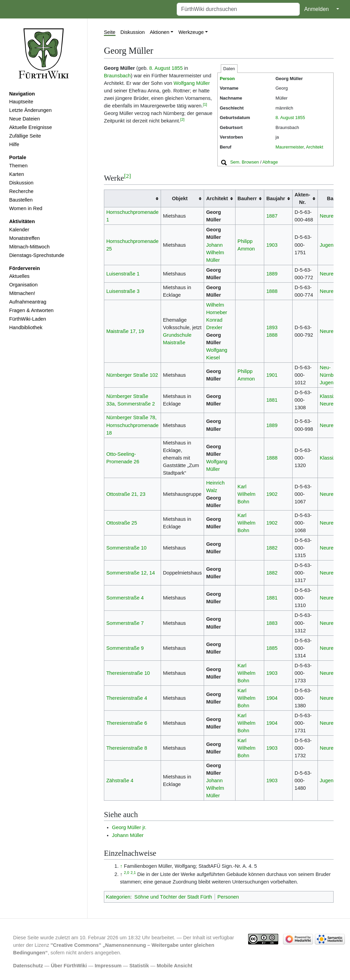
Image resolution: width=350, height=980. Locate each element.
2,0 (127, 873)
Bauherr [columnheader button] (247, 198)
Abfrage (270, 162)
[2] (182, 119)
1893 (272, 327)
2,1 (133, 873)
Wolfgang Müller (192, 83)
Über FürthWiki (69, 966)
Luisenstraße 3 (123, 291)
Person (227, 79)
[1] (205, 104)
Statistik (139, 966)
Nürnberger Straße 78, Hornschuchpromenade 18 (132, 425)
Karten (17, 174)
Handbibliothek (26, 327)
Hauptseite (21, 102)
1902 (272, 494)
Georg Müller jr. (129, 827)
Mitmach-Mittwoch (30, 247)
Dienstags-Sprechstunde (37, 255)
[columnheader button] (133, 199)
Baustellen (21, 200)
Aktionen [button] (159, 32)
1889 (272, 274)
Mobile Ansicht (175, 966)
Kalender (19, 230)
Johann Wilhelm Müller (215, 253)
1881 (272, 400)
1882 (272, 548)
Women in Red (26, 208)
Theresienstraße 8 (127, 748)
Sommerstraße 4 (125, 598)
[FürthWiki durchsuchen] (238, 9)
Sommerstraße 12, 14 (131, 573)
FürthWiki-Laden (28, 319)
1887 (272, 216)
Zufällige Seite (25, 136)
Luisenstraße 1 (123, 274)
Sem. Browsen (244, 162)
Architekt (314, 147)
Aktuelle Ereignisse (31, 127)
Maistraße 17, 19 (125, 331)
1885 (272, 648)
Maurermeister (290, 147)
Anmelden (317, 9)
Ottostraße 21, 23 (126, 494)
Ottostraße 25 (122, 523)
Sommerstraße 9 (125, 648)
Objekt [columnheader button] (180, 198)
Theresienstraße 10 (128, 673)
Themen (18, 166)
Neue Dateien (25, 119)
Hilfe (14, 144)
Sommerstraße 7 (125, 623)
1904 (272, 698)
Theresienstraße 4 (127, 698)
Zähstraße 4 (120, 781)
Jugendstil (331, 245)
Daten (229, 69)
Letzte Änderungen (30, 110)
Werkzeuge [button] (191, 32)
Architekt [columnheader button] (217, 198)
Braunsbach (117, 76)
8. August (285, 118)
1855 (300, 118)
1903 (272, 245)
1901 (272, 375)
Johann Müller (128, 835)
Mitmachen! (22, 293)
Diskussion (21, 183)
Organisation (23, 285)
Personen (228, 897)
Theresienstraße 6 (127, 723)
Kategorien (118, 897)
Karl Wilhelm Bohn (246, 494)
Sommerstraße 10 (126, 548)
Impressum (108, 966)
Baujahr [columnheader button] (276, 198)
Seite (110, 32)
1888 (272, 291)
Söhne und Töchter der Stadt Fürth (173, 897)
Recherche (21, 191)
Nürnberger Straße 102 (132, 375)
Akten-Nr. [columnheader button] (302, 198)
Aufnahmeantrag (28, 302)
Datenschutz (28, 966)
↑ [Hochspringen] (121, 866)
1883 (272, 623)
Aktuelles (19, 276)
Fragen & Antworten (31, 310)
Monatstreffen (25, 238)
